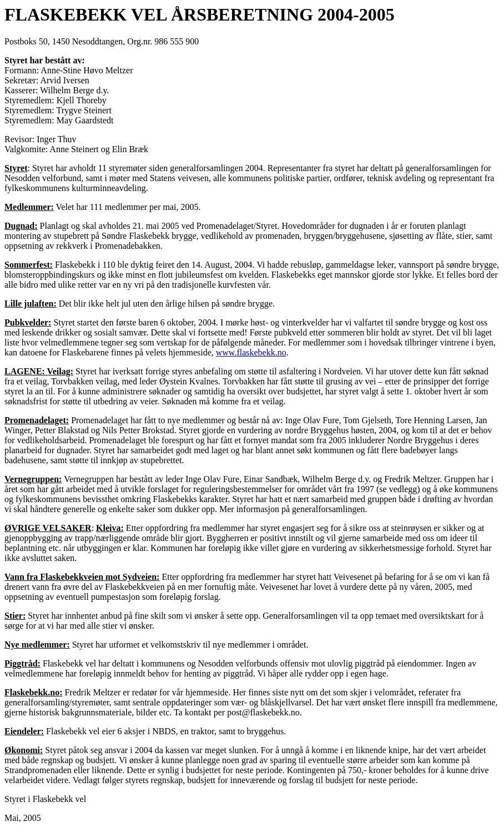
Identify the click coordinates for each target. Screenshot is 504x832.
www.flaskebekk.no (251, 352)
